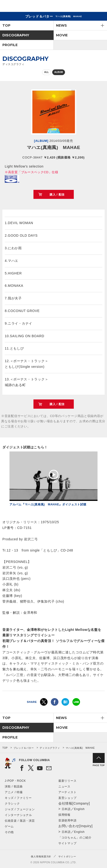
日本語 (66, 809)
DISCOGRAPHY (16, 35)
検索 (87, 7)
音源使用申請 (67, 820)
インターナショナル (18, 815)
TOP (6, 25)
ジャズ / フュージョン (20, 809)
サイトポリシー (67, 856)
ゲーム (9, 826)
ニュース (64, 786)
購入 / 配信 (57, 195)
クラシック (12, 804)
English (79, 809)
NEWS (61, 25)
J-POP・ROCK (15, 781)
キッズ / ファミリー (18, 798)
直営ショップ (67, 798)
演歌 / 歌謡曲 (14, 786)
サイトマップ (67, 843)
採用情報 (64, 815)
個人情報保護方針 (41, 856)
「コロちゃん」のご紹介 (75, 838)
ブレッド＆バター (24, 748)
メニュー (99, 7)
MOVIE (62, 35)
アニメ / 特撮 (14, 792)
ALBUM (59, 72)
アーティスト (67, 792)
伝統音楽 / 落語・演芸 (20, 821)
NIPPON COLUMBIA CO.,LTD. (26, 6)
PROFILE (10, 45)
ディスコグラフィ (50, 748)
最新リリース (67, 781)
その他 (9, 832)
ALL (46, 72)
